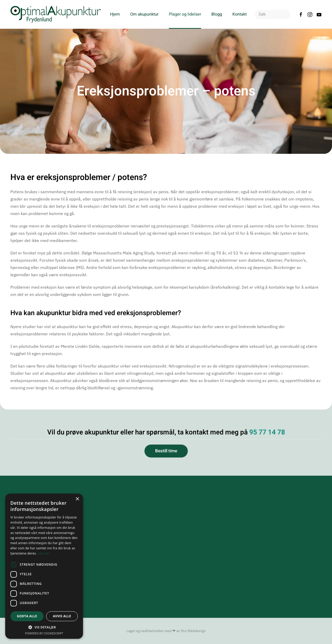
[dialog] (44, 566)
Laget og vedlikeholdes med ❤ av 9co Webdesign (166, 631)
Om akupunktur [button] (144, 14)
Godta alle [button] (27, 616)
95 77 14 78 (267, 432)
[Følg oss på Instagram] (310, 14)
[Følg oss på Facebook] (301, 14)
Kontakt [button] (240, 14)
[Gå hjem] (56, 14)
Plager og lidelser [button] (185, 14)
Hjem (115, 14)
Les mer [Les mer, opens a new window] (44, 553)
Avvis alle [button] (62, 616)
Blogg (217, 14)
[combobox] (272, 14)
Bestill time (166, 451)
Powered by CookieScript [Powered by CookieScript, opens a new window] (44, 633)
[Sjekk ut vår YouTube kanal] (319, 14)
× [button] (77, 499)
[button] (44, 627)
